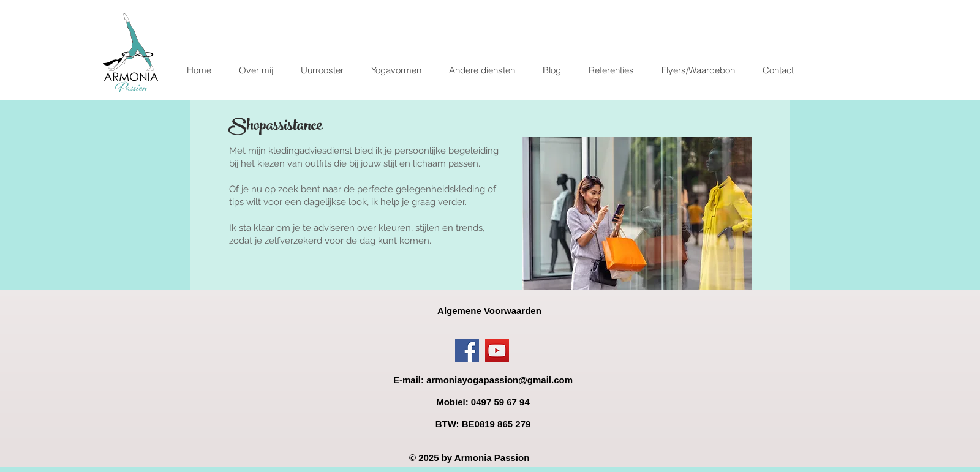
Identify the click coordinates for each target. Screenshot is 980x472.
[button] (396, 70)
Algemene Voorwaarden (489, 311)
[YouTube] (497, 350)
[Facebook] (467, 350)
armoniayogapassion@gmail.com (499, 380)
